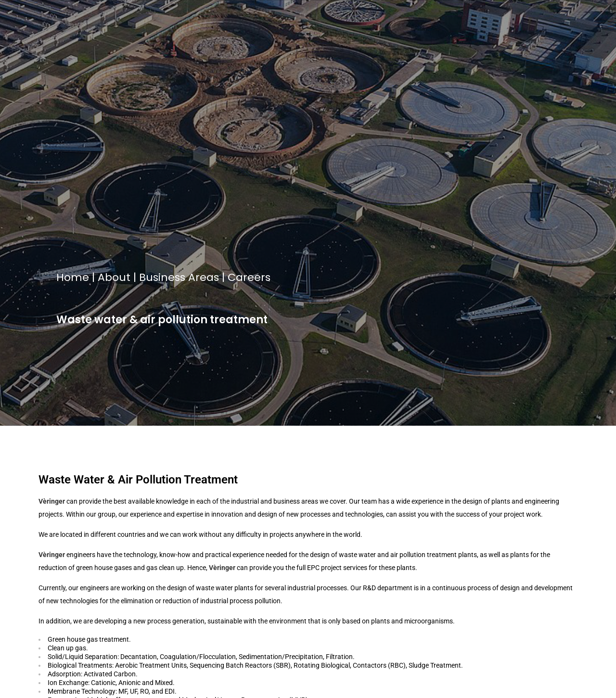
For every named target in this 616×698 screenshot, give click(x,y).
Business (162, 277)
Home (73, 277)
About (114, 277)
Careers (249, 277)
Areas (204, 277)
